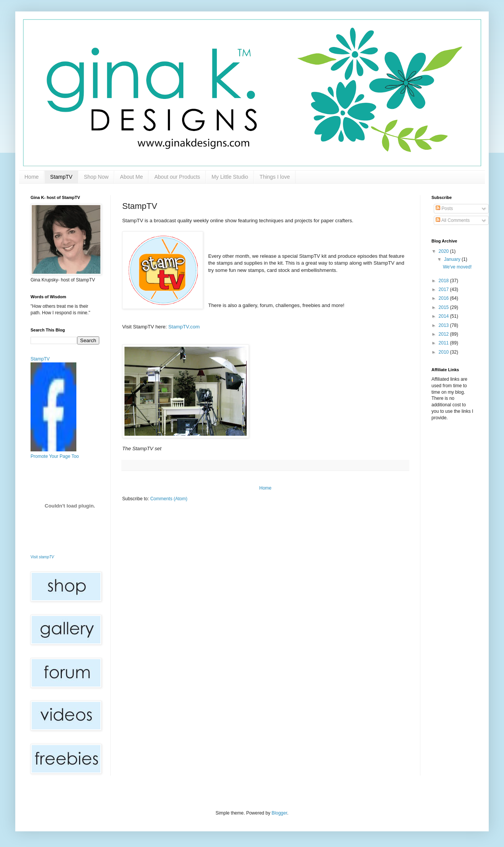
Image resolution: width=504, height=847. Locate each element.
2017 (444, 289)
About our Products (177, 177)
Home (31, 177)
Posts (444, 209)
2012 (444, 334)
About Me (131, 177)
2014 (444, 316)
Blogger (279, 813)
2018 (444, 281)
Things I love (275, 177)
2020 (444, 251)
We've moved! (457, 267)
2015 (444, 307)
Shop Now (96, 177)
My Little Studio (230, 177)
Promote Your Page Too (55, 456)
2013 (444, 325)
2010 (444, 352)
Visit (42, 557)
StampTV (61, 177)
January (453, 259)
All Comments (453, 220)
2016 (444, 298)
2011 (444, 343)
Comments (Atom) (169, 499)
